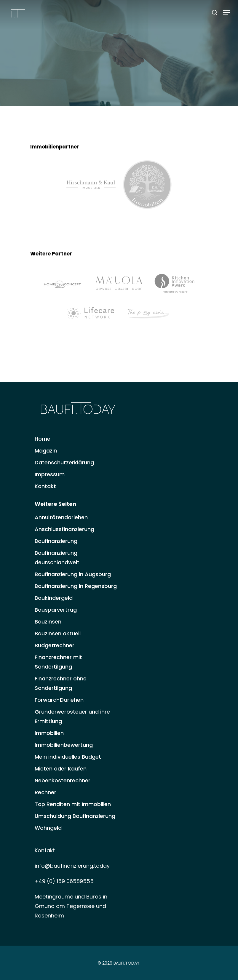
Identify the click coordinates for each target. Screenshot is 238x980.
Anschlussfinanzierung (64, 529)
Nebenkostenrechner (63, 780)
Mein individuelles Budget (68, 757)
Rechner (45, 792)
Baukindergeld (54, 598)
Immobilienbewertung (64, 745)
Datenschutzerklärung (64, 462)
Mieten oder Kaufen (61, 769)
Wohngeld (48, 828)
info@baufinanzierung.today (72, 866)
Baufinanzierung (56, 541)
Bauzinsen (48, 622)
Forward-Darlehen (59, 700)
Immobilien (49, 733)
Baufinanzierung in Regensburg (76, 586)
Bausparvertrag (56, 610)
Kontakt (45, 486)
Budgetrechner (55, 645)
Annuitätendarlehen (61, 517)
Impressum (50, 474)
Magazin (46, 451)
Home (43, 439)
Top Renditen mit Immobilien (73, 804)
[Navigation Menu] (226, 12)
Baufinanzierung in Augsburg (73, 574)
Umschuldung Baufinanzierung (75, 816)
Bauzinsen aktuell (58, 633)
